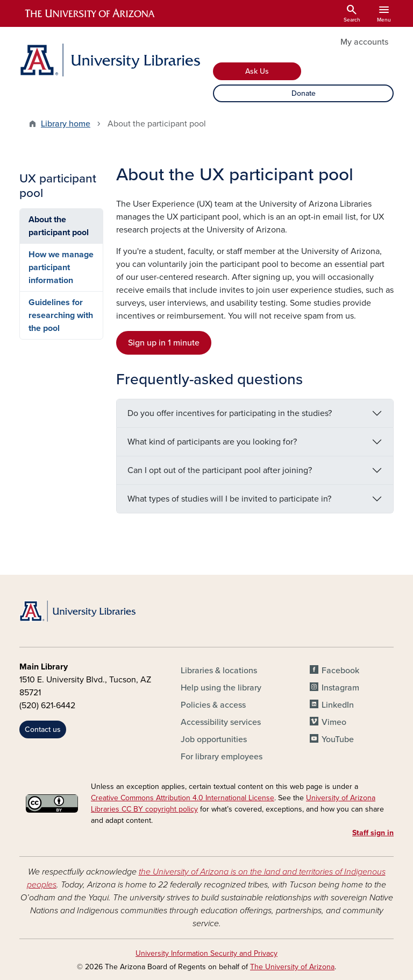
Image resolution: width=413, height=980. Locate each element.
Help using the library (221, 688)
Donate (304, 93)
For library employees (222, 757)
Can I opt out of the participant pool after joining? (220, 470)
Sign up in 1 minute (164, 343)
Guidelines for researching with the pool (61, 315)
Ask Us (257, 71)
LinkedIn (338, 705)
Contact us (43, 729)
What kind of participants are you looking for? (212, 442)
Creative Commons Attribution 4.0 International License (183, 798)
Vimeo (334, 722)
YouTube (338, 739)
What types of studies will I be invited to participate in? (229, 499)
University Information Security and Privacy (206, 953)
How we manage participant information (61, 267)
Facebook (340, 671)
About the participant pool (59, 226)
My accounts (364, 42)
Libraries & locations (219, 671)
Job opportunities (214, 739)
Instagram (340, 688)
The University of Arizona (292, 967)
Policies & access (213, 705)
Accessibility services (221, 722)
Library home (66, 124)
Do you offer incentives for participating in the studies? (230, 413)
